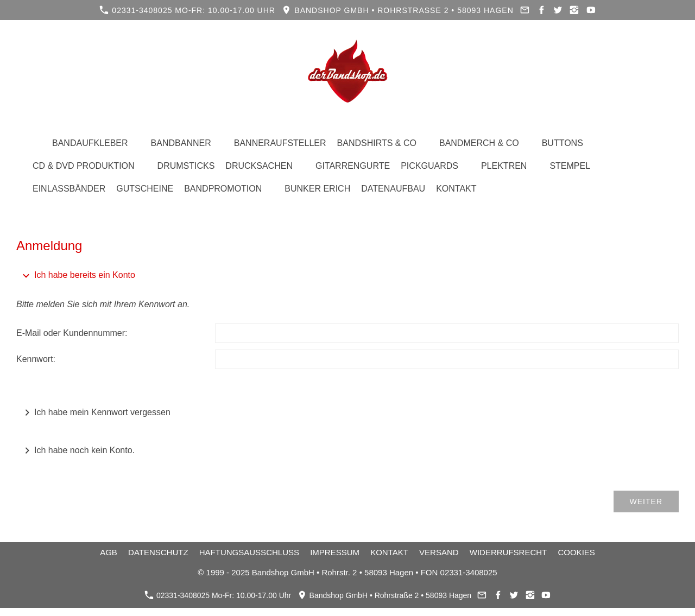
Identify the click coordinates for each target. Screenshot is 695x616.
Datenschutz (158, 552)
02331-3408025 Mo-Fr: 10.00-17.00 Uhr (187, 10)
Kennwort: (36, 359)
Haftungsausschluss (249, 552)
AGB (109, 552)
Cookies (576, 552)
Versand (439, 552)
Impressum (335, 552)
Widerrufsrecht (508, 552)
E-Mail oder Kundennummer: (72, 333)
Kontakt (389, 552)
